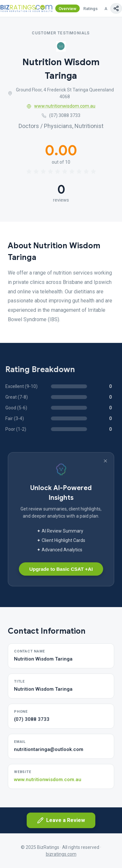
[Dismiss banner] (105, 461)
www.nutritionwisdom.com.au (61, 106)
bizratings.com (61, 854)
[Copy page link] (116, 8)
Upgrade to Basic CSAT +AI (61, 569)
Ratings (90, 9)
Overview (68, 9)
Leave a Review (61, 820)
